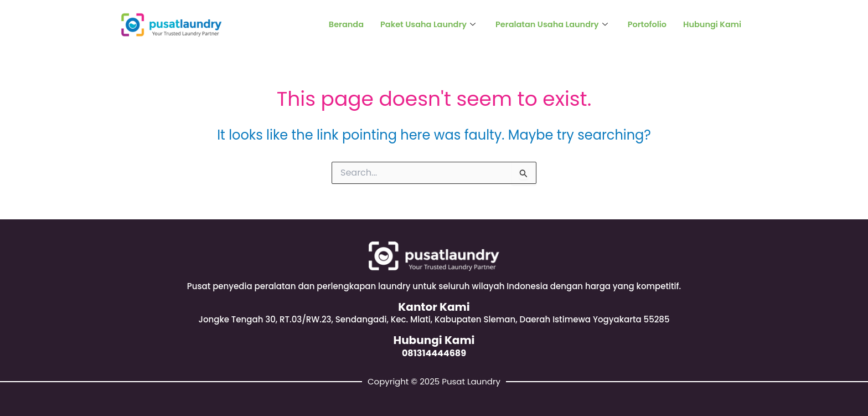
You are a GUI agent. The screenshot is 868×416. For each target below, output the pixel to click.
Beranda (336, 25)
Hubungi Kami (711, 25)
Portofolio (645, 25)
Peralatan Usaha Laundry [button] (547, 25)
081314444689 (434, 353)
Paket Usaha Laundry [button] (419, 25)
